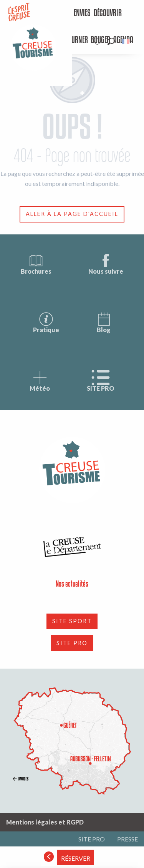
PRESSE (127, 839)
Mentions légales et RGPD (45, 822)
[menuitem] (76, 13)
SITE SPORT (72, 621)
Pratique (46, 322)
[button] (111, 41)
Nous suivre (106, 264)
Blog (104, 322)
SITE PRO (101, 381)
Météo (40, 381)
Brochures (36, 264)
